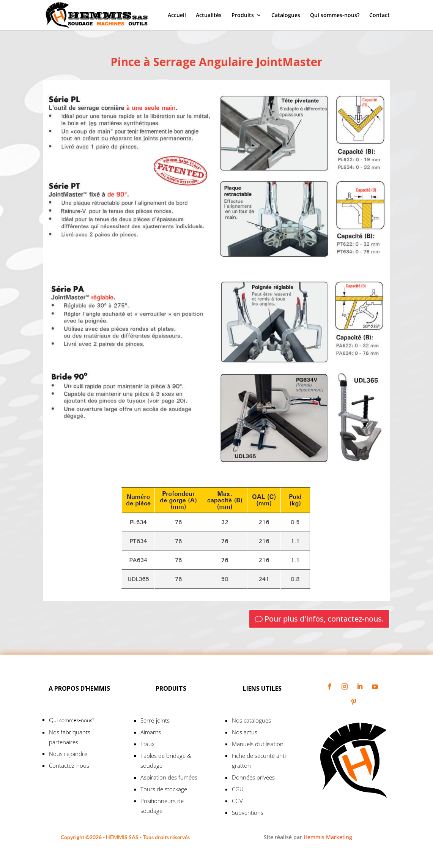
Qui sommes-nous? (335, 16)
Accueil (177, 16)
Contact (379, 16)
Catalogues (286, 16)
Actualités (209, 16)
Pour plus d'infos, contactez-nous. (324, 619)
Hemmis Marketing (328, 837)
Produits (243, 16)
